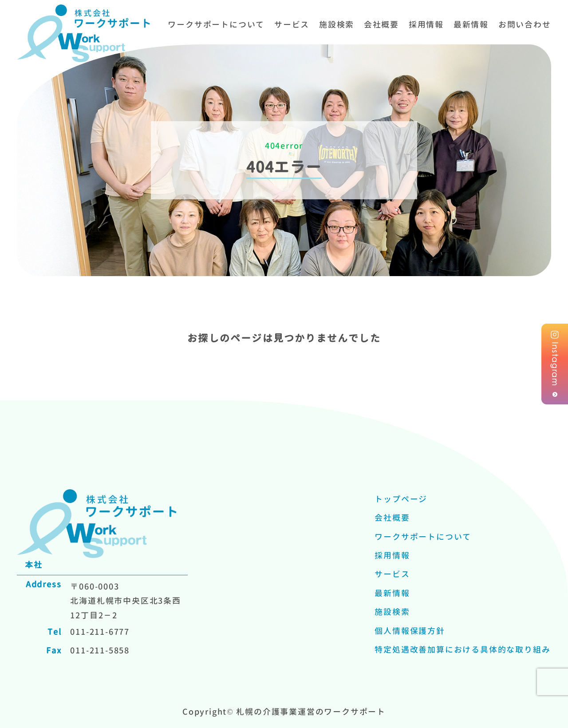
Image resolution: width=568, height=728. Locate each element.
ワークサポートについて (216, 25)
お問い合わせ (525, 25)
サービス (292, 25)
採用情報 (426, 25)
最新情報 (471, 25)
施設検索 (337, 25)
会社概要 (381, 25)
